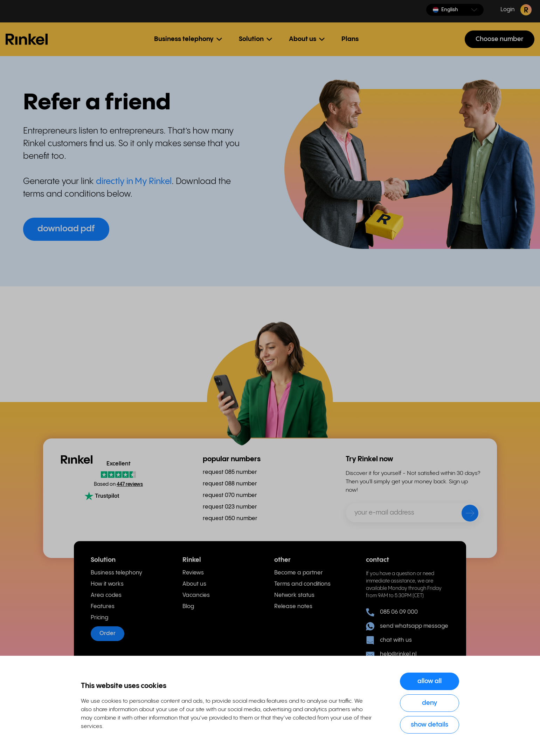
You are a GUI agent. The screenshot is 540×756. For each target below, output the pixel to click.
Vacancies (196, 595)
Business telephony (116, 573)
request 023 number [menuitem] (230, 507)
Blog (188, 607)
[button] (455, 10)
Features (103, 607)
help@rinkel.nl (391, 654)
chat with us (389, 640)
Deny (430, 703)
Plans (350, 39)
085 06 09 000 (392, 612)
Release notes (293, 607)
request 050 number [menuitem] (230, 519)
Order (108, 634)
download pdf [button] (66, 229)
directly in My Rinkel (134, 182)
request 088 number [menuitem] (230, 484)
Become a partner (299, 573)
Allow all (430, 681)
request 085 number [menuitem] (230, 472)
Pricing (99, 618)
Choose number (500, 39)
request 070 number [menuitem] (230, 495)
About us (194, 584)
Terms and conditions (302, 584)
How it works (107, 584)
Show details (430, 725)
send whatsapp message (407, 626)
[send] (465, 515)
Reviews (193, 573)
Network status (294, 595)
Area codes (106, 595)
